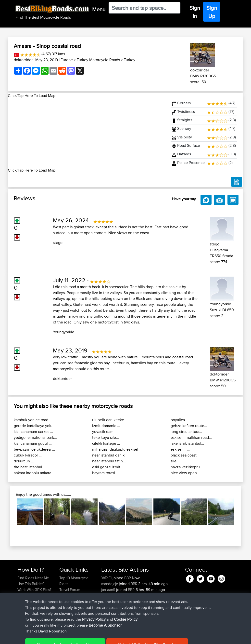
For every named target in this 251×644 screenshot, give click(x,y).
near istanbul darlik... (110, 455)
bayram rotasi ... (106, 473)
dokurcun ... (24, 461)
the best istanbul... (29, 467)
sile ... (176, 461)
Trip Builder (68, 596)
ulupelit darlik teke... (110, 420)
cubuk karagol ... (28, 455)
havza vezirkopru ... (187, 467)
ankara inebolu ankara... (34, 473)
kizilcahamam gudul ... (33, 443)
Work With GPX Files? (34, 590)
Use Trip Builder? (31, 584)
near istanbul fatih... (109, 461)
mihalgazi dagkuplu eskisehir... (118, 449)
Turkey (130, 60)
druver (107, 596)
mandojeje (110, 584)
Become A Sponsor (33, 607)
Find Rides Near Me (33, 578)
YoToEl (107, 578)
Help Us (66, 613)
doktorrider (23, 60)
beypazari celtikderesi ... (34, 449)
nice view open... (185, 473)
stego (58, 243)
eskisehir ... (180, 449)
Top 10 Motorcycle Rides (74, 581)
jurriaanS (109, 590)
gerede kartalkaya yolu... (35, 426)
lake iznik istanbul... (187, 443)
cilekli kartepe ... (106, 443)
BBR (128, 578)
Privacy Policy (83, 637)
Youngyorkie (64, 332)
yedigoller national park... (35, 437)
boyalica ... (180, 420)
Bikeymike (110, 607)
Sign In (195, 12)
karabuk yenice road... (32, 420)
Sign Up (212, 12)
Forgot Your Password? (27, 598)
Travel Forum (70, 590)
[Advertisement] (86, 133)
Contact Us (68, 607)
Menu (99, 9)
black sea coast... (185, 455)
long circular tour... (186, 432)
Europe (67, 60)
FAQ (21, 613)
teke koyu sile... (106, 437)
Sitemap (63, 637)
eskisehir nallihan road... (191, 437)
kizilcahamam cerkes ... (33, 432)
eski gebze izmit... (108, 467)
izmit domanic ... (106, 426)
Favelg (107, 601)
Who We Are (69, 601)
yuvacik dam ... (105, 432)
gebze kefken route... (189, 426)
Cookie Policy (107, 637)
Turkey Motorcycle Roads (98, 60)
